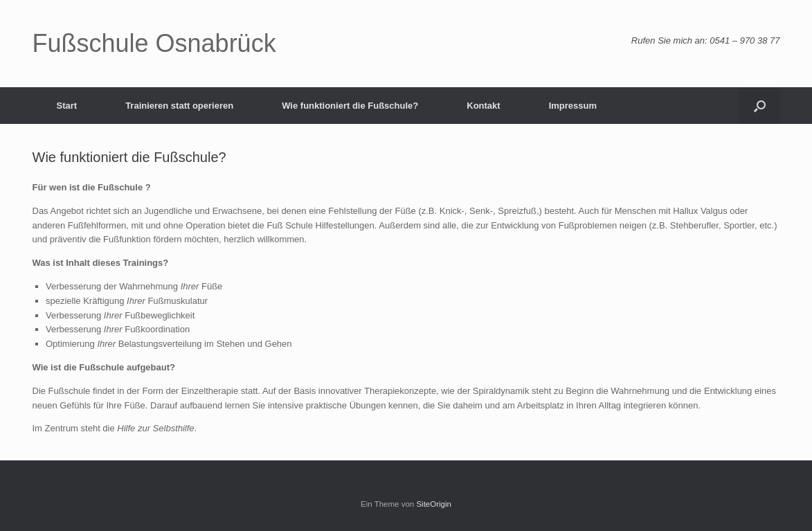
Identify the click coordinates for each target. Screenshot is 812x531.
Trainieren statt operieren (179, 106)
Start (67, 106)
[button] (760, 106)
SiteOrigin (434, 504)
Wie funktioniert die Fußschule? (350, 106)
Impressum (573, 106)
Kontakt (483, 106)
